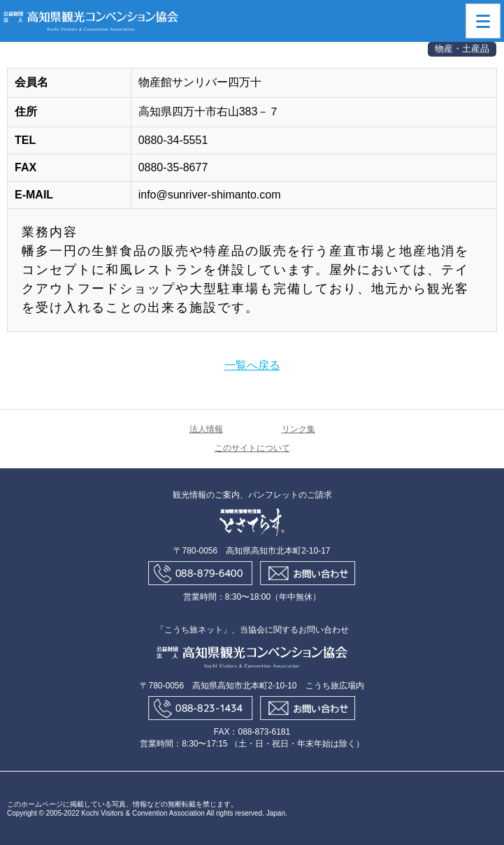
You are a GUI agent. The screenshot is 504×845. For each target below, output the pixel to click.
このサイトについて (252, 448)
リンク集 (298, 429)
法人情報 (206, 429)
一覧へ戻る (252, 365)
